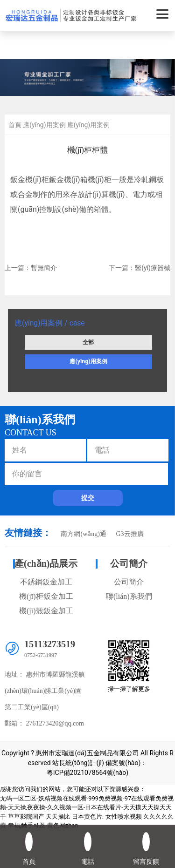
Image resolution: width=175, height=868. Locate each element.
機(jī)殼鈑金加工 (46, 611)
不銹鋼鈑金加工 (46, 582)
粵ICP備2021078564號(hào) (87, 773)
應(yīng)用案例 (88, 361)
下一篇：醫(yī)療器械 (140, 268)
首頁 (15, 125)
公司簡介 (129, 563)
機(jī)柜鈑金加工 (46, 596)
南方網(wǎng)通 (83, 534)
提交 (88, 498)
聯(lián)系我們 (129, 596)
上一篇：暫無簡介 (31, 268)
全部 (88, 342)
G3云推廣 (129, 534)
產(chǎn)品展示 (46, 563)
